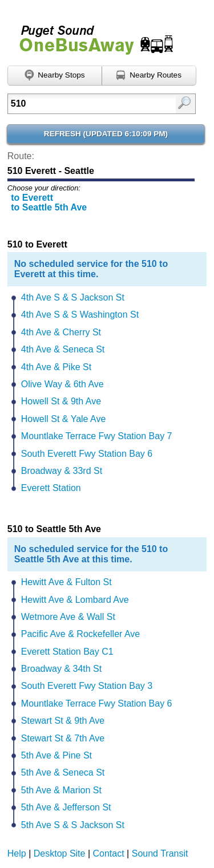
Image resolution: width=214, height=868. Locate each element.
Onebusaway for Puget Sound (91, 35)
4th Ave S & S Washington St (80, 315)
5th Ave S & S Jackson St (73, 825)
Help (17, 853)
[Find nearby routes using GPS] (149, 76)
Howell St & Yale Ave (64, 419)
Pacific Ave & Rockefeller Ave (80, 634)
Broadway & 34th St (61, 669)
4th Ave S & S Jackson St (73, 297)
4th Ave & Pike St (56, 367)
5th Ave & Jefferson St (66, 807)
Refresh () (106, 134)
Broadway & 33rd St (62, 471)
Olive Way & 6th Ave (62, 384)
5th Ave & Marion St (61, 790)
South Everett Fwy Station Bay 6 (87, 454)
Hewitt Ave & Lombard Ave (75, 600)
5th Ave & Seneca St (63, 772)
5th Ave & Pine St (56, 755)
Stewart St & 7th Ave (63, 738)
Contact (109, 853)
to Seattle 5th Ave (49, 207)
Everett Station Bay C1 (67, 652)
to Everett (32, 198)
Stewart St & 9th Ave (63, 721)
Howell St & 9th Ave (61, 401)
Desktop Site (60, 853)
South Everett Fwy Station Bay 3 (87, 686)
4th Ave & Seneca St (63, 349)
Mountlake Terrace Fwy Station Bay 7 (97, 436)
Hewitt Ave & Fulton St (66, 582)
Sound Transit (160, 853)
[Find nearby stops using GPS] (55, 76)
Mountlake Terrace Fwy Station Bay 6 (97, 703)
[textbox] (89, 104)
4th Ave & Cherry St (61, 332)
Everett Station (51, 488)
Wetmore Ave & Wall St (68, 617)
